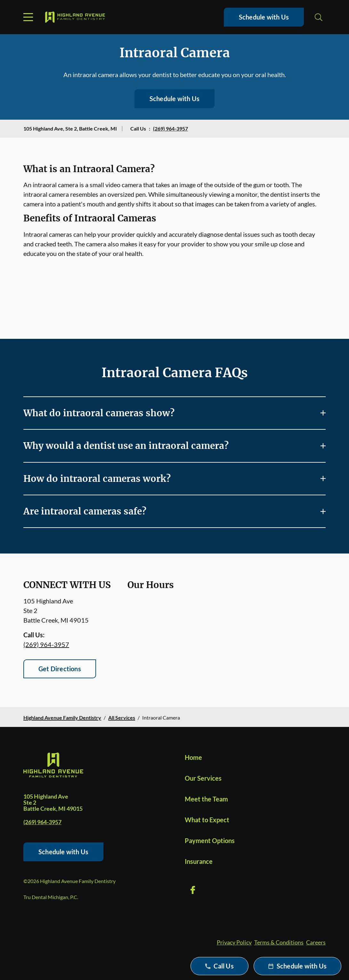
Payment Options (210, 841)
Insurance (199, 861)
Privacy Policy (234, 942)
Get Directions (60, 669)
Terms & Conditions (279, 942)
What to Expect (207, 820)
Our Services (203, 778)
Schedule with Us (264, 17)
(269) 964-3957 (170, 128)
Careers (316, 942)
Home (193, 757)
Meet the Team (206, 799)
